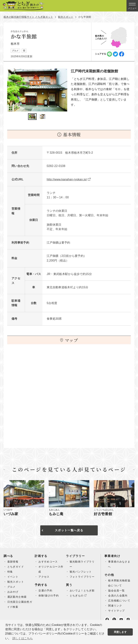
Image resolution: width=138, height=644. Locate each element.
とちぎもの (77, 596)
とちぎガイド (16, 567)
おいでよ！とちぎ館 (82, 591)
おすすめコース (48, 562)
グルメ (11, 587)
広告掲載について (119, 601)
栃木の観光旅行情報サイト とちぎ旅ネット (28, 17)
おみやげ (13, 592)
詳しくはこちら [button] (23, 638)
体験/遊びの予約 (49, 596)
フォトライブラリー (82, 577)
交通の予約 (45, 591)
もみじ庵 (56, 514)
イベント (13, 577)
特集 (10, 572)
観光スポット (66, 17)
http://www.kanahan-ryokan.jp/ (67, 179)
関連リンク (115, 606)
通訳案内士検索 (17, 597)
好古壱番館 (103, 514)
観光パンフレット (81, 572)
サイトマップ (116, 611)
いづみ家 (11, 514)
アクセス (44, 577)
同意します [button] (120, 632)
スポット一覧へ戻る (69, 530)
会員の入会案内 (118, 596)
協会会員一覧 (116, 591)
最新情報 (13, 562)
